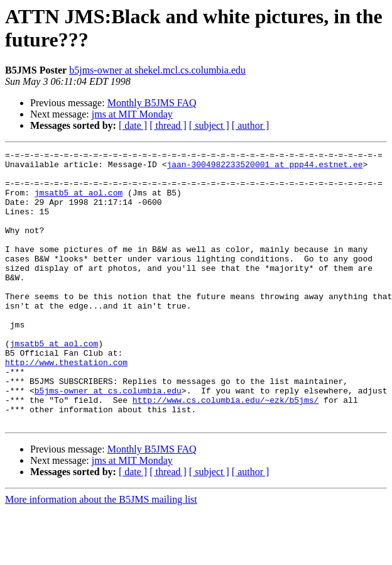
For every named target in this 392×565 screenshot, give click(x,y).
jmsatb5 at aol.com (79, 202)
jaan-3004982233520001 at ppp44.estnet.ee (264, 168)
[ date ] (133, 125)
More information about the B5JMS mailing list (101, 554)
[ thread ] (168, 125)
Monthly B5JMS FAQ (152, 103)
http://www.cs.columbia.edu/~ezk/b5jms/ (226, 451)
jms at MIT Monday (132, 114)
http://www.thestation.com (66, 405)
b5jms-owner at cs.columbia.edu (108, 439)
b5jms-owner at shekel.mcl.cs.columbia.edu (157, 70)
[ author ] (251, 125)
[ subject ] (209, 125)
